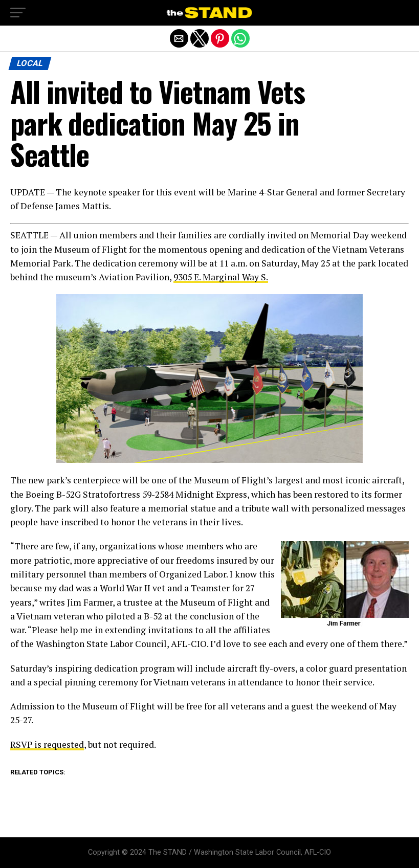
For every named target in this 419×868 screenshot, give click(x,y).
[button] (18, 13)
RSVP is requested (47, 744)
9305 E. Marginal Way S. (221, 277)
